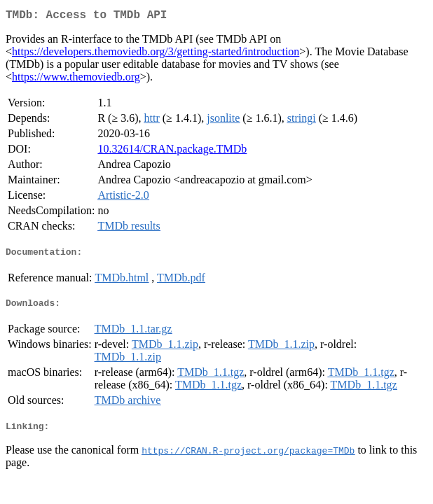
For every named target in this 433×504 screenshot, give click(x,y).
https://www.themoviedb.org (76, 79)
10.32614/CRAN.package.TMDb (172, 152)
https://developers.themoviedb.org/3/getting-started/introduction (156, 54)
